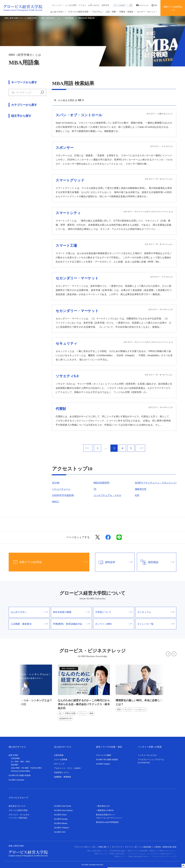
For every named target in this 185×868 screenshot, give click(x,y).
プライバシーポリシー (84, 847)
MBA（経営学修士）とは (51, 18)
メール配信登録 (145, 847)
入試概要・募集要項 (29, 624)
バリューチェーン (61, 489)
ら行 (11, 197)
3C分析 (56, 483)
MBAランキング (101, 854)
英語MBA (15, 765)
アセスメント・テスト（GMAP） (68, 768)
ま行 (30, 191)
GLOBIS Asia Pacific (63, 806)
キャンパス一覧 (156, 624)
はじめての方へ (57, 12)
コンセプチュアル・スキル (107, 495)
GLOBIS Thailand (61, 828)
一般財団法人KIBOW (105, 810)
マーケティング (17, 135)
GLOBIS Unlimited (16, 780)
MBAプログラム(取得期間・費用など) (142, 851)
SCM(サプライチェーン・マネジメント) (156, 483)
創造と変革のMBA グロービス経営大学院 (21, 18)
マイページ (142, 5)
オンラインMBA (114, 624)
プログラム (97, 12)
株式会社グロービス (17, 806)
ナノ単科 (15, 762)
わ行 (20, 197)
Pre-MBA (25, 768)
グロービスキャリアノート (164, 856)
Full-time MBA (36, 768)
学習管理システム (62, 772)
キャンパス (57, 5)
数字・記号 (14, 240)
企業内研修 (59, 755)
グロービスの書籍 (103, 755)
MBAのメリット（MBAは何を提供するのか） (132, 856)
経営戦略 (13, 141)
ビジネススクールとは (136, 854)
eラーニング (59, 764)
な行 (11, 191)
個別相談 (156, 562)
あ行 (11, 185)
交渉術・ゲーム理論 (19, 147)
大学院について (114, 612)
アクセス (82, 5)
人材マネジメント (18, 154)
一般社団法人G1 (103, 806)
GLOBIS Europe (61, 819)
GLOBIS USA (60, 832)
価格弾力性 (141, 489)
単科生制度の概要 (71, 612)
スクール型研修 (61, 760)
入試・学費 (111, 12)
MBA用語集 (69, 18)
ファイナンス (16, 128)
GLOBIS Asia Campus (63, 810)
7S (95, 489)
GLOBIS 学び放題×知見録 (20, 775)
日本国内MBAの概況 (117, 851)
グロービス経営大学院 (78, 12)
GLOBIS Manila (61, 823)
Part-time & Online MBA (20, 771)
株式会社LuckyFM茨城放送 (107, 822)
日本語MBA (15, 758)
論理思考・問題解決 (19, 166)
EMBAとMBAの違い (117, 854)
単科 (22, 762)
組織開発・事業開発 (63, 777)
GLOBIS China (60, 815)
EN (154, 5)
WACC (55, 502)
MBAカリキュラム (167, 851)
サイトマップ (117, 847)
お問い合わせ (94, 5)
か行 (20, 185)
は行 (20, 191)
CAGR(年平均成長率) (63, 495)
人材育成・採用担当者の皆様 (165, 847)
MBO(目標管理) (102, 483)
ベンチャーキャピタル (147, 755)
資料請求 (105, 5)
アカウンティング (18, 122)
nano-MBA (16, 768)
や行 (39, 191)
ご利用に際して (103, 847)
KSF (137, 495)
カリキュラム (156, 612)
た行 (39, 185)
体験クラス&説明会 (173, 7)
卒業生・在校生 (126, 12)
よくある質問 (71, 5)
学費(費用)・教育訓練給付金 (71, 624)
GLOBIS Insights (103, 764)
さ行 (30, 185)
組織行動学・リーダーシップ (24, 160)
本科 (27, 762)
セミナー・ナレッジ (146, 12)
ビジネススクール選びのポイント (161, 854)
